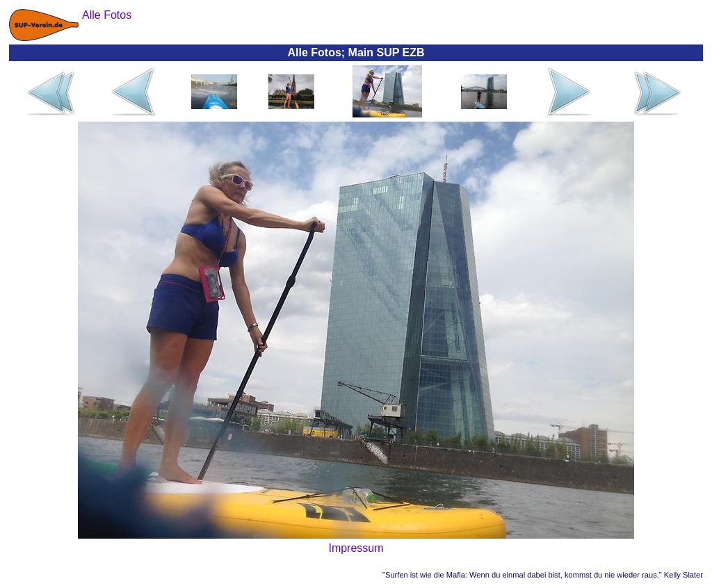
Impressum (356, 548)
